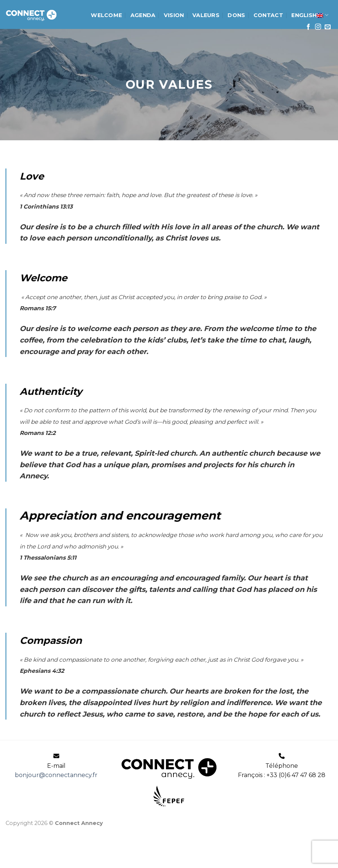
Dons (236, 15)
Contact (268, 15)
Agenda (143, 15)
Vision (174, 15)
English (310, 15)
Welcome (106, 15)
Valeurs (206, 15)
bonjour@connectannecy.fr (56, 775)
